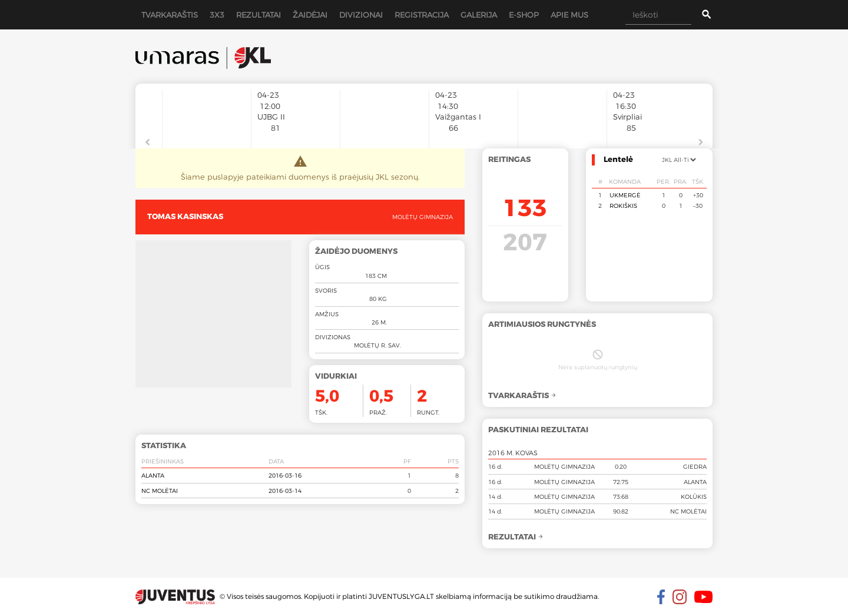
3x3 (217, 15)
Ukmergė (625, 195)
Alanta (153, 475)
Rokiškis (623, 206)
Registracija (422, 15)
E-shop (524, 15)
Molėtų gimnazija (423, 217)
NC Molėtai (160, 491)
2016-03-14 (285, 491)
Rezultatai (259, 15)
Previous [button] (147, 143)
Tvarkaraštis (170, 15)
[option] (207, 113)
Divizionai (361, 15)
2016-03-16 (285, 475)
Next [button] (701, 143)
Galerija (479, 15)
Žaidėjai (310, 15)
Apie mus (569, 15)
